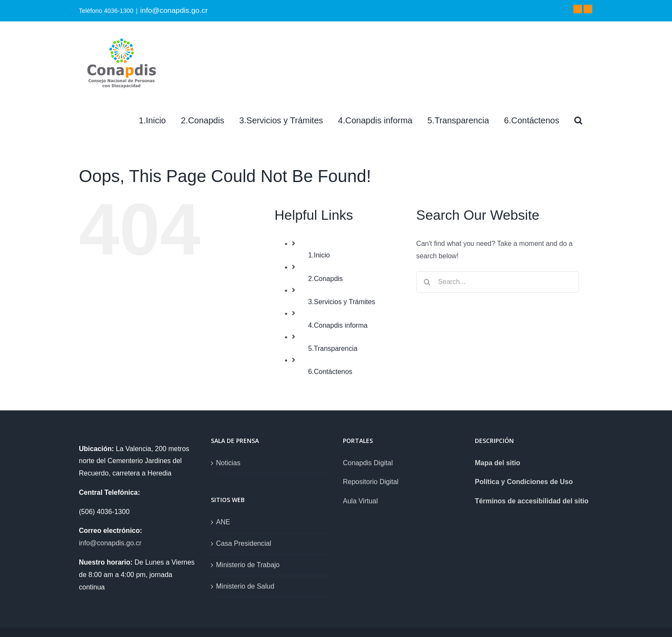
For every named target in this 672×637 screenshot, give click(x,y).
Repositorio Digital (371, 482)
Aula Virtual (360, 501)
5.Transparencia (333, 348)
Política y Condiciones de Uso (524, 482)
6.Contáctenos (330, 372)
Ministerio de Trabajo (248, 565)
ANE (223, 522)
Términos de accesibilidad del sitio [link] (532, 501)
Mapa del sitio (498, 463)
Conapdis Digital (368, 463)
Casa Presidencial (244, 543)
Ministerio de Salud (245, 586)
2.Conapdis (325, 279)
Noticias (228, 463)
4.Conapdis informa (338, 325)
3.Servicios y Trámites (342, 302)
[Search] (578, 120)
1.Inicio (319, 255)
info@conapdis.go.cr (174, 10)
